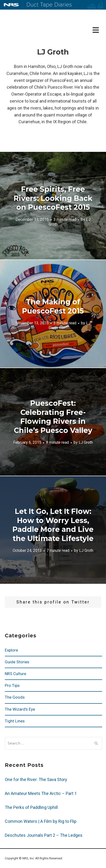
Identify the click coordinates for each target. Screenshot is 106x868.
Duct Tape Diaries (47, 5)
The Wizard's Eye (20, 709)
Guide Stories (17, 662)
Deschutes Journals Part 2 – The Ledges (44, 835)
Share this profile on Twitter (53, 602)
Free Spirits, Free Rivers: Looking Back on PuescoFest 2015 (53, 198)
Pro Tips (12, 685)
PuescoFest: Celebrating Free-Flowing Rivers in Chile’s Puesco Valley (53, 417)
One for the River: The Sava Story (36, 779)
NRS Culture (15, 674)
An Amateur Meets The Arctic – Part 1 (41, 793)
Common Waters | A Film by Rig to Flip (41, 821)
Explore (11, 650)
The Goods (15, 697)
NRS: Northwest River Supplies (11, 5)
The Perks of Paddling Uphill (31, 807)
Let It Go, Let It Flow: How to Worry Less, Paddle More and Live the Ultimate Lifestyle (53, 525)
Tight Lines (15, 721)
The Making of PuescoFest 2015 (53, 306)
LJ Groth (86, 442)
